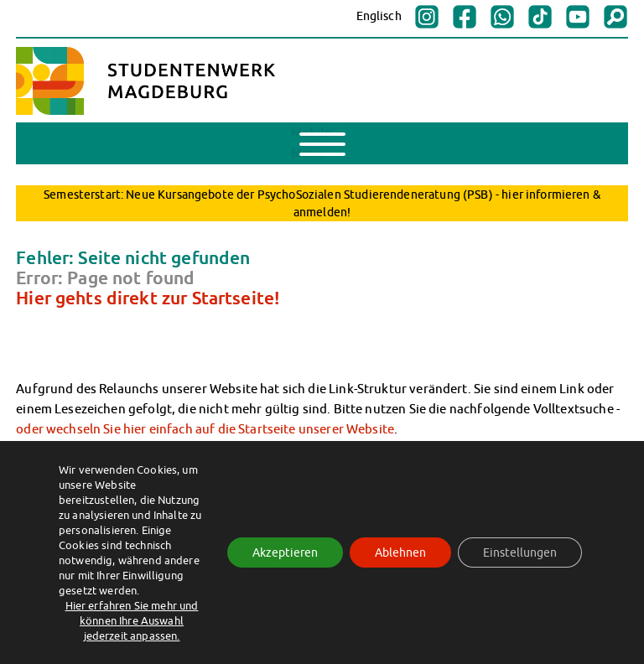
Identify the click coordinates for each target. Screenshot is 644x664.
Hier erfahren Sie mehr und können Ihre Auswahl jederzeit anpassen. (132, 620)
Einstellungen (520, 552)
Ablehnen (400, 552)
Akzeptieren (285, 552)
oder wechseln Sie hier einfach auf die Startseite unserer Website (205, 428)
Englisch (379, 16)
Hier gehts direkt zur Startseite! (148, 298)
